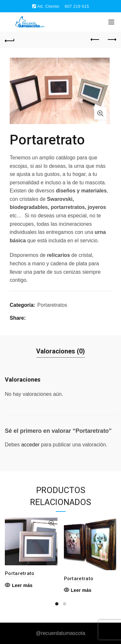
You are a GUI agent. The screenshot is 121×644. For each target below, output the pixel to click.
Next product (111, 40)
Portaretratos (52, 305)
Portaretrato (20, 573)
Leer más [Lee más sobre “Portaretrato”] (22, 585)
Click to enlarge (100, 113)
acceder (30, 445)
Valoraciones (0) (60, 351)
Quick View (52, 523)
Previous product (95, 40)
